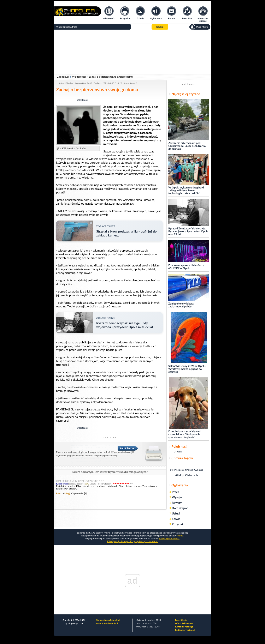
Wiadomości (79, 77)
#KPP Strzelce (177, 470)
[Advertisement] (132, 52)
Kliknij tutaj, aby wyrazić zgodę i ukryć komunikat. (132, 541)
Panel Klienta (181, 620)
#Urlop (180, 475)
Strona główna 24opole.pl (108, 620)
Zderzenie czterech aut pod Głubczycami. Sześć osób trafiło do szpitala (187, 146)
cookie (180, 536)
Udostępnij (83, 100)
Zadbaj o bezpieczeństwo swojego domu (111, 77)
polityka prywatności (169, 539)
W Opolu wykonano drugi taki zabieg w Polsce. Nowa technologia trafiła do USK (186, 191)
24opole (178, 452)
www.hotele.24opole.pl (107, 624)
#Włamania (191, 476)
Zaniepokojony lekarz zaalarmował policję (181, 305)
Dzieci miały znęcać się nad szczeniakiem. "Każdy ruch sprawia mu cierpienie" (184, 435)
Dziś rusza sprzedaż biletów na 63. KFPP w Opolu (186, 267)
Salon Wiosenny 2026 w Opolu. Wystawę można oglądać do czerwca (187, 369)
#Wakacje (198, 470)
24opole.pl (63, 77)
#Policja (189, 470)
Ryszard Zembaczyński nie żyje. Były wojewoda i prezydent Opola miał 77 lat (188, 232)
